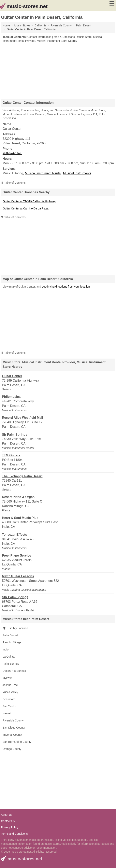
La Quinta (9, 657)
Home (6, 25)
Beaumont (9, 699)
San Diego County (14, 728)
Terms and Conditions (14, 834)
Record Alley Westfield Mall (22, 418)
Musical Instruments (77, 173)
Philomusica (11, 397)
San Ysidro (9, 706)
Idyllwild (7, 678)
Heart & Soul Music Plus (20, 518)
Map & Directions (64, 37)
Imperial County (12, 735)
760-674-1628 (12, 153)
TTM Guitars (11, 455)
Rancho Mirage (12, 642)
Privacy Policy (10, 827)
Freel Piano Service (17, 555)
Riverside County (13, 720)
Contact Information (39, 37)
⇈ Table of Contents (13, 183)
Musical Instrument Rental (43, 173)
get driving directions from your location (66, 287)
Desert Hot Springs (14, 671)
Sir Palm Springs (15, 435)
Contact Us (8, 821)
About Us (7, 815)
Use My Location (15, 628)
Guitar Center (12, 376)
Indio (6, 649)
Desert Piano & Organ (18, 497)
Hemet (7, 713)
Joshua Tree (10, 685)
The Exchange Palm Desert (22, 476)
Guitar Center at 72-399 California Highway (29, 201)
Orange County (12, 749)
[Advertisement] (58, 69)
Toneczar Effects (14, 535)
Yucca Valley (10, 692)
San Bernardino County (17, 742)
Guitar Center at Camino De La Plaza (26, 208)
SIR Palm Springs (15, 597)
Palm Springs (11, 664)
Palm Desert (10, 635)
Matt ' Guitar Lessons (18, 576)
